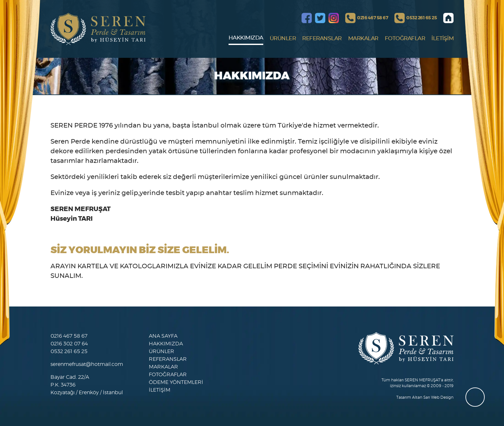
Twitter (320, 18)
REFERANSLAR (322, 38)
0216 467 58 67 (373, 18)
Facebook (307, 18)
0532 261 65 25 (422, 18)
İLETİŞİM (442, 38)
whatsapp (475, 397)
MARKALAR (363, 38)
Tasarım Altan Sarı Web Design (425, 397)
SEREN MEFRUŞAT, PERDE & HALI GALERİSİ (98, 29)
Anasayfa (448, 18)
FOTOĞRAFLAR (405, 38)
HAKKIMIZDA (246, 38)
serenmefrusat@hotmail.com (87, 364)
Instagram (334, 18)
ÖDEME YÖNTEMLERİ (176, 382)
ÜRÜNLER (283, 38)
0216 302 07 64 (69, 344)
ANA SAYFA (163, 336)
